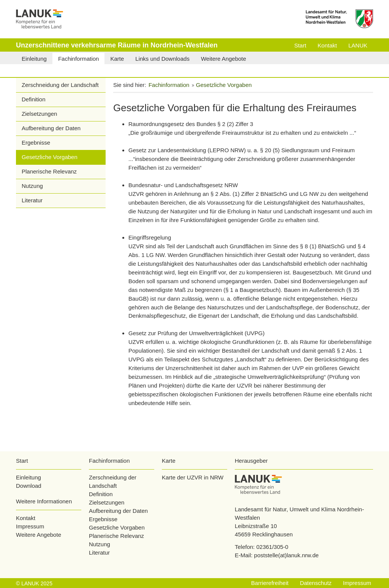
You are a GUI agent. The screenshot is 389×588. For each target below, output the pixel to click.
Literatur (32, 200)
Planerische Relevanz (49, 171)
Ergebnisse (36, 143)
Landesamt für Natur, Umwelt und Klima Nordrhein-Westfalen (299, 513)
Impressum (30, 526)
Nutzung (32, 186)
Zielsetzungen (39, 114)
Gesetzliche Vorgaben (50, 157)
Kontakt (26, 518)
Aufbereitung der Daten (51, 128)
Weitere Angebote (39, 535)
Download (29, 486)
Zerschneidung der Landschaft (60, 85)
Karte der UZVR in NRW (193, 477)
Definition (34, 99)
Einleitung (28, 477)
